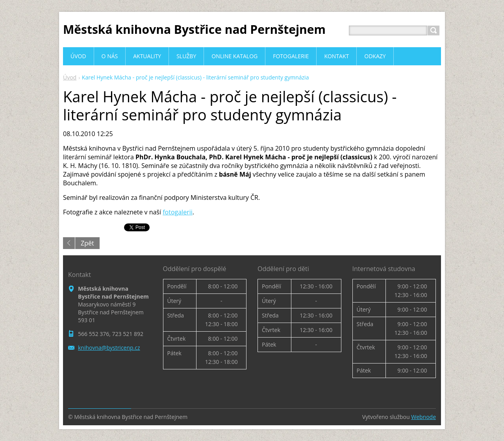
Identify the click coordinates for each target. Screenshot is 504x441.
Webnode (423, 417)
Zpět (87, 243)
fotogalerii (178, 212)
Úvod (70, 77)
